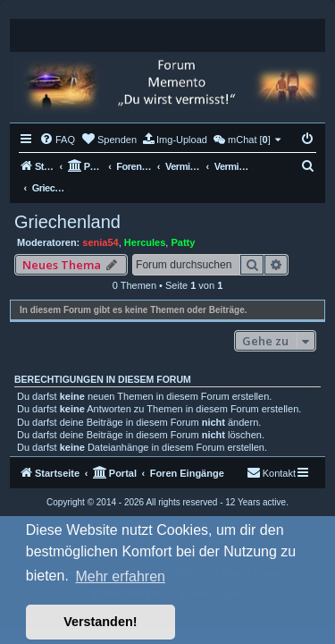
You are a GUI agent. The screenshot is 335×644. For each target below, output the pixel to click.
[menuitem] (57, 140)
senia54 (100, 242)
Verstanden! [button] (100, 622)
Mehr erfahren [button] (120, 576)
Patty (183, 242)
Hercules (145, 242)
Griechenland (67, 222)
